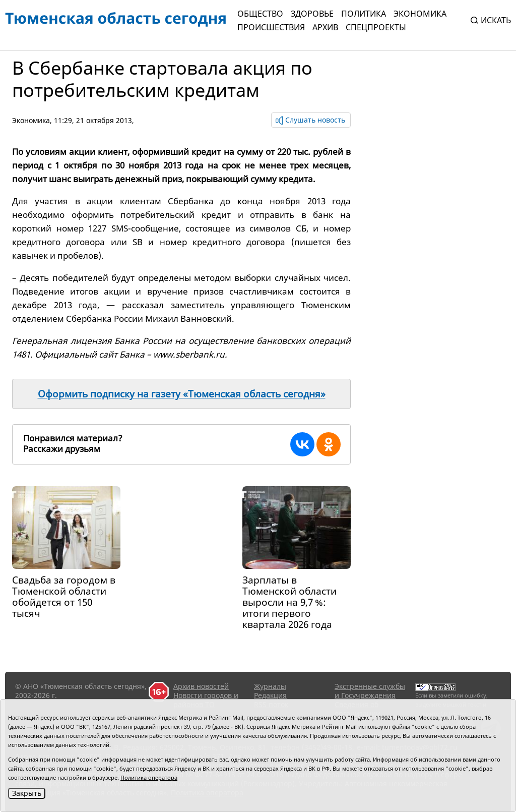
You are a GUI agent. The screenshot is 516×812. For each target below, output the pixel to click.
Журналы (270, 686)
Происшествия (271, 27)
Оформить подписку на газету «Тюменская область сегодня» (182, 394)
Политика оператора (149, 777)
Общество (260, 14)
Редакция (270, 695)
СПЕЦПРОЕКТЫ (376, 27)
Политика (364, 14)
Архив (325, 27)
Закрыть (27, 793)
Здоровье (312, 14)
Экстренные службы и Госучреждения (370, 691)
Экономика (420, 14)
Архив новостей (201, 686)
